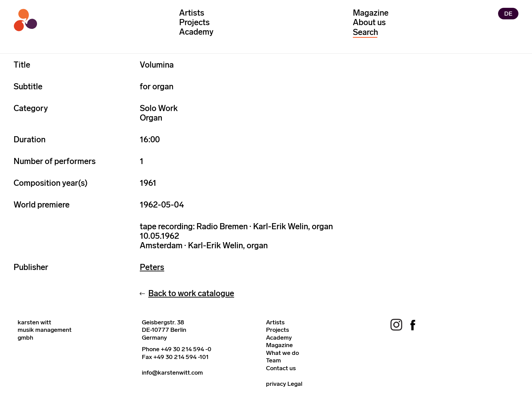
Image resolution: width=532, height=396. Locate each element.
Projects (194, 22)
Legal (295, 384)
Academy (196, 32)
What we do (282, 353)
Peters (152, 267)
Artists (192, 13)
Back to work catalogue (191, 293)
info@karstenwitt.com (172, 373)
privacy (276, 384)
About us (369, 22)
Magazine (371, 13)
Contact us (281, 368)
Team (273, 360)
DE (508, 14)
